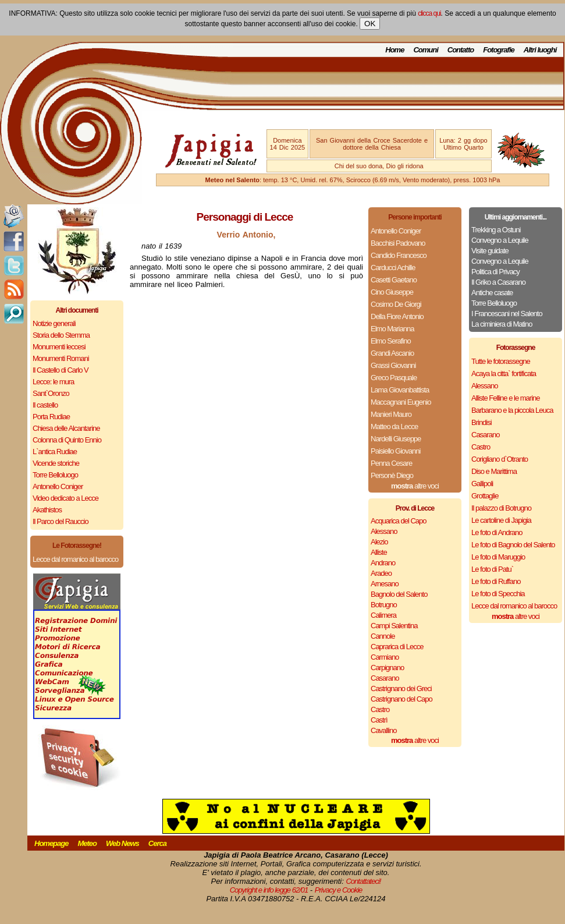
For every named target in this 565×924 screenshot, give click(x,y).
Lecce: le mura (53, 382)
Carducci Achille (393, 268)
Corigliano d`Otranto (500, 459)
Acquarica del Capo (398, 521)
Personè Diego (392, 475)
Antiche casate (492, 293)
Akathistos (47, 510)
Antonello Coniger (58, 486)
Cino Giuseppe (392, 292)
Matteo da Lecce (394, 426)
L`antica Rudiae (55, 452)
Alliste (379, 552)
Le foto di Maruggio (498, 557)
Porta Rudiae (51, 417)
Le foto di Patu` (492, 569)
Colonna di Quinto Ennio (67, 440)
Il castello (45, 405)
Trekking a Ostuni (496, 230)
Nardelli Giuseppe (396, 439)
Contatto (461, 50)
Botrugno (384, 605)
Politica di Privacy (495, 272)
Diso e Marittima (494, 471)
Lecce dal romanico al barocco (75, 559)
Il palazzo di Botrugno (501, 508)
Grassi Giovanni (393, 365)
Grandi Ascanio (392, 353)
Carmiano (385, 657)
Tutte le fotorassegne (501, 361)
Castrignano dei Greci (401, 688)
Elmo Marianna (392, 329)
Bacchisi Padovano (398, 243)
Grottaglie (485, 496)
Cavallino (383, 730)
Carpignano (387, 668)
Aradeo (381, 573)
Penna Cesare (391, 463)
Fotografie (499, 50)
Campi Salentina (394, 626)
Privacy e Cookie (339, 890)
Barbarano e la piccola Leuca (512, 410)
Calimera (383, 615)
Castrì (379, 720)
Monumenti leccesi (59, 347)
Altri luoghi (540, 50)
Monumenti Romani (61, 358)
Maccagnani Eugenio (401, 402)
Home (395, 50)
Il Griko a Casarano (498, 282)
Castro (380, 709)
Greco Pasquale (394, 378)
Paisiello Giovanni (395, 451)
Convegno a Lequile (500, 240)
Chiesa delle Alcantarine (66, 428)
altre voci (415, 486)
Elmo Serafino (391, 341)
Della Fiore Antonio (397, 316)
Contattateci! (363, 881)
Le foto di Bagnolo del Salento (513, 545)
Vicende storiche (56, 463)
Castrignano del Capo (401, 699)
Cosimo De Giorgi (396, 304)
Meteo (87, 843)
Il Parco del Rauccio (61, 521)
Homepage (51, 843)
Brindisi (482, 422)
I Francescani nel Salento (507, 314)
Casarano (385, 678)
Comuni (425, 50)
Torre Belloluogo (55, 475)
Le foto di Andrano (497, 532)
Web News (122, 843)
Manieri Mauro (391, 414)
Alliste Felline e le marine (506, 398)
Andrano (383, 563)
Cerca (157, 843)
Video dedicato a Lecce (65, 498)
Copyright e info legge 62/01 (269, 890)
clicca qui (429, 13)
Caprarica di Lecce (397, 647)
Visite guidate (490, 251)
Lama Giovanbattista (400, 390)
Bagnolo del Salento (399, 594)
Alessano (384, 531)
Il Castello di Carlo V (61, 370)
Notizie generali (54, 323)
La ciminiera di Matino (502, 324)
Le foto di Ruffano (496, 581)
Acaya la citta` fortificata (504, 374)
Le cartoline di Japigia (501, 520)
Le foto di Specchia (498, 594)
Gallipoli (482, 484)
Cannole (383, 636)
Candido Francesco (399, 255)
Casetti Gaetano (394, 280)
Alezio (379, 542)
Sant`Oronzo (51, 393)
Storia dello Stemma (61, 335)
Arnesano (385, 584)
